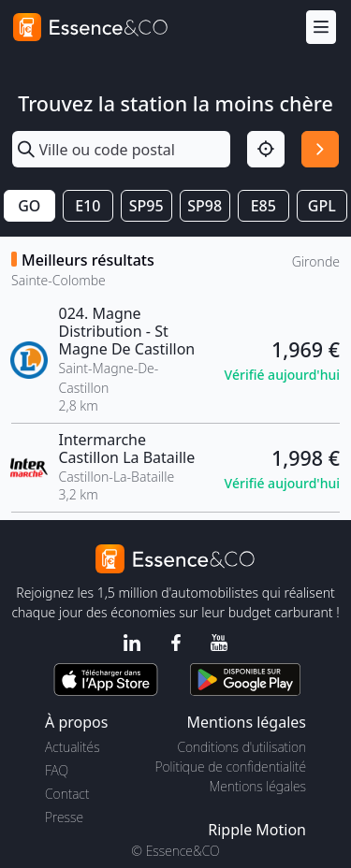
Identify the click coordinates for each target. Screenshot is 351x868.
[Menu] (321, 28)
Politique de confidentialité (231, 767)
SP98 (205, 206)
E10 (88, 206)
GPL (322, 206)
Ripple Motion (257, 830)
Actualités (73, 747)
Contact (67, 794)
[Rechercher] (320, 150)
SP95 (146, 206)
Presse (64, 817)
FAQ (57, 770)
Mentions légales (258, 786)
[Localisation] (266, 150)
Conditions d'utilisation (241, 747)
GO (29, 206)
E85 (263, 206)
